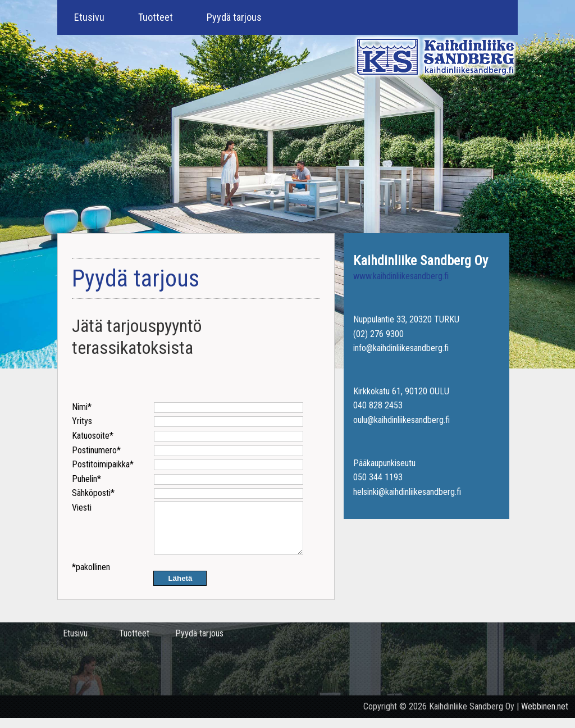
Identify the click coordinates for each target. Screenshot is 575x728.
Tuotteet (156, 17)
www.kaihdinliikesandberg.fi (401, 276)
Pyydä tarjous (234, 17)
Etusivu (89, 17)
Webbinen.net (545, 716)
